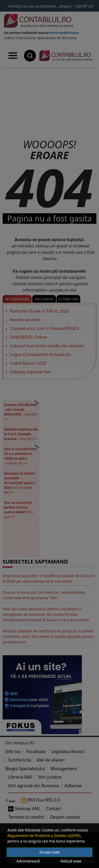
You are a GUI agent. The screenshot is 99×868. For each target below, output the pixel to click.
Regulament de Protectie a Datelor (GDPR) (44, 836)
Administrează (28, 861)
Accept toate (50, 852)
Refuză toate (71, 861)
